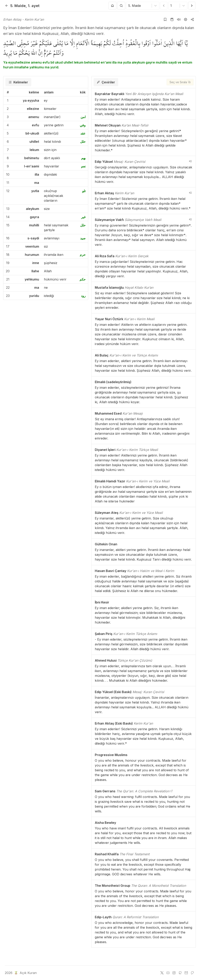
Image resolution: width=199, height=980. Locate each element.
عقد (83, 133)
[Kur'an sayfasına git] (172, 19)
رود (83, 296)
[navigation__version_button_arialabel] (190, 161)
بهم (83, 158)
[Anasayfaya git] (112, 6)
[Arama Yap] (121, 6)
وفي (83, 125)
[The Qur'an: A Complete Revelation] (172, 791)
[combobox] (129, 6)
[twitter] (162, 973)
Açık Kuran (25, 973)
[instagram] (174, 973)
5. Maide (18, 6)
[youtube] (168, 973)
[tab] (18, 82)
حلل (83, 142)
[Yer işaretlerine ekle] (165, 19)
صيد (83, 238)
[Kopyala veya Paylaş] (192, 19)
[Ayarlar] (186, 19)
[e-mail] (186, 973)
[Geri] (7, 6)
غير (83, 217)
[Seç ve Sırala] (180, 82)
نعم (83, 166)
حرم (83, 255)
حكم (83, 279)
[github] (180, 973)
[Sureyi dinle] (179, 19)
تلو (84, 191)
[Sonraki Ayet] (192, 6)
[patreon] (192, 973)
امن (83, 117)
